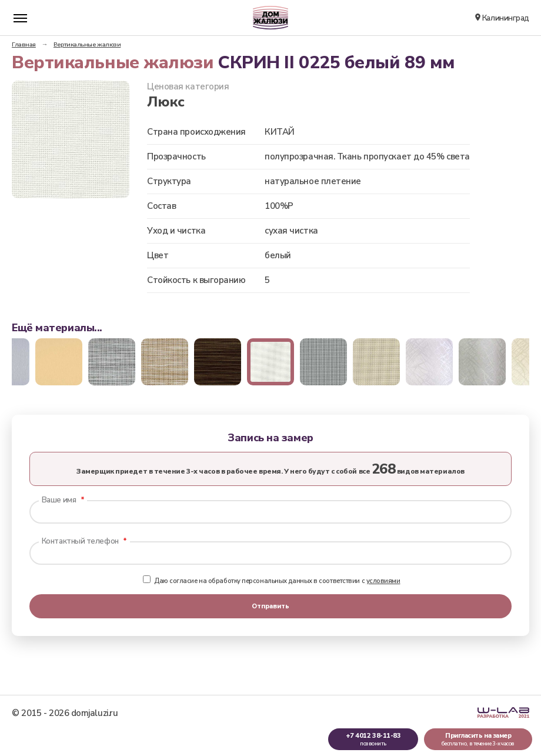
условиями (383, 581)
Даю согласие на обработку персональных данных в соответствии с (271, 581)
